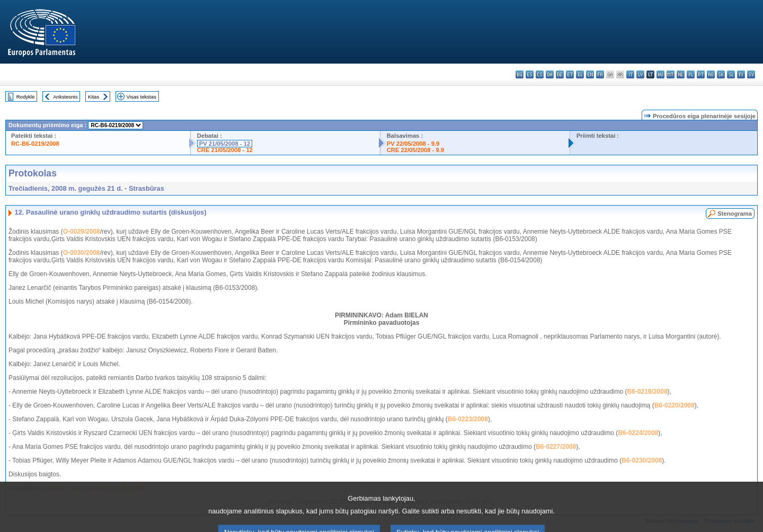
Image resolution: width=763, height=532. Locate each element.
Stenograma (735, 214)
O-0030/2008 (82, 253)
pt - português (701, 74)
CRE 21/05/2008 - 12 (225, 150)
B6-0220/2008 (675, 405)
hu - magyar (660, 74)
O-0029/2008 (82, 232)
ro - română (711, 74)
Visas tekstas (141, 97)
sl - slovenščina (731, 74)
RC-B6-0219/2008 (35, 144)
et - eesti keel (570, 74)
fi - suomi (741, 74)
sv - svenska (751, 74)
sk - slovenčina (721, 74)
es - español (530, 74)
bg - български (520, 74)
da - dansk (550, 74)
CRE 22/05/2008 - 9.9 (415, 150)
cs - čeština (540, 74)
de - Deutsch (560, 74)
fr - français (600, 74)
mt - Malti (671, 74)
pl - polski (691, 74)
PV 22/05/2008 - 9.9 (413, 144)
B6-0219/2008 (647, 392)
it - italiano (630, 74)
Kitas (94, 97)
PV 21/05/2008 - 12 (225, 144)
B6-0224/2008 (638, 433)
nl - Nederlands (681, 74)
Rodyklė (26, 97)
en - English (590, 74)
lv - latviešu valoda (640, 74)
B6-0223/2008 (468, 419)
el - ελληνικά (580, 74)
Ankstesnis (65, 97)
